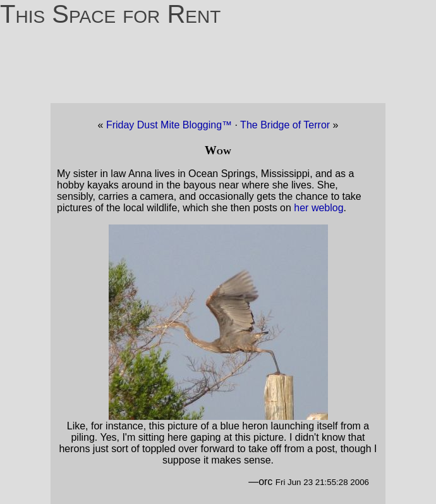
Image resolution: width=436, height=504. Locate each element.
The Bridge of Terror (286, 125)
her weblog (318, 208)
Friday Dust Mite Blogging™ (169, 125)
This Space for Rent (110, 14)
